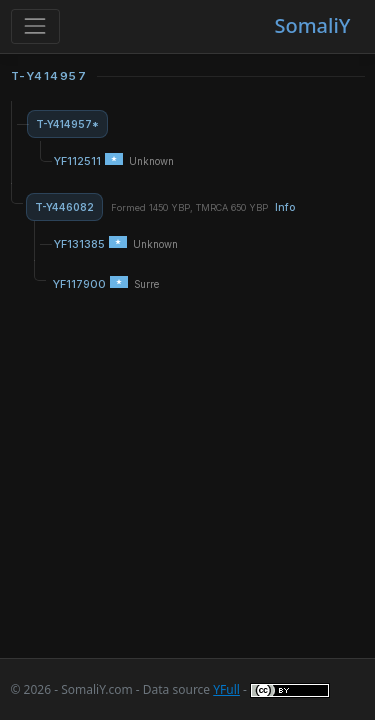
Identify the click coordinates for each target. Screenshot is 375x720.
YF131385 (79, 244)
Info (285, 207)
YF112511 (77, 161)
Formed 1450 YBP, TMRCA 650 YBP (203, 207)
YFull (226, 689)
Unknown (151, 161)
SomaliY (312, 25)
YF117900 (79, 284)
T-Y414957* (67, 124)
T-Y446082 (64, 207)
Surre (146, 284)
